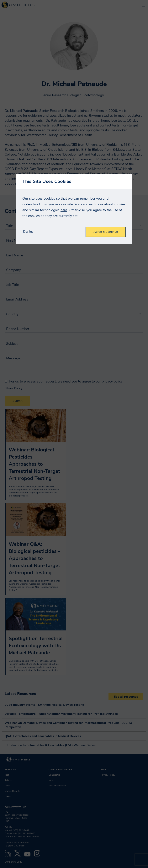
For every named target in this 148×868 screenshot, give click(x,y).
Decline (28, 232)
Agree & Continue (106, 232)
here (64, 210)
